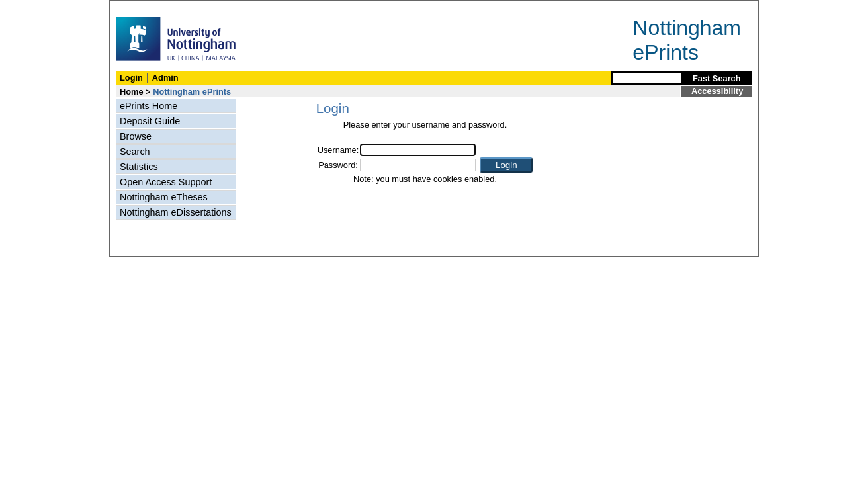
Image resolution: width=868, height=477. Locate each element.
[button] (506, 165)
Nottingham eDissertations (176, 212)
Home (132, 92)
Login (131, 78)
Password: (338, 165)
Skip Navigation (139, 8)
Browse (136, 136)
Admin (165, 78)
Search (135, 152)
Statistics (139, 167)
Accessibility (717, 91)
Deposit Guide (150, 121)
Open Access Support (166, 182)
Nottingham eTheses (164, 197)
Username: (338, 150)
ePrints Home (149, 106)
